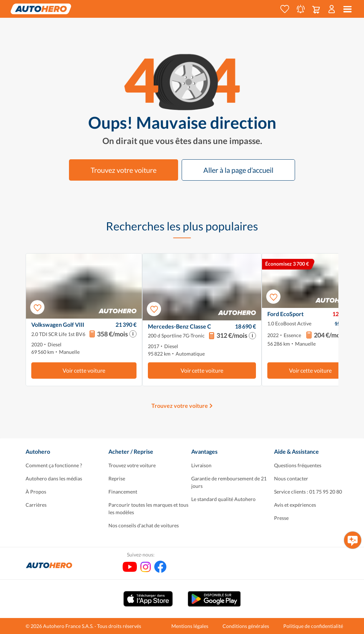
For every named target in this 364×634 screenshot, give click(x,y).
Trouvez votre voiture (124, 170)
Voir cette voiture (84, 370)
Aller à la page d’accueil (238, 170)
